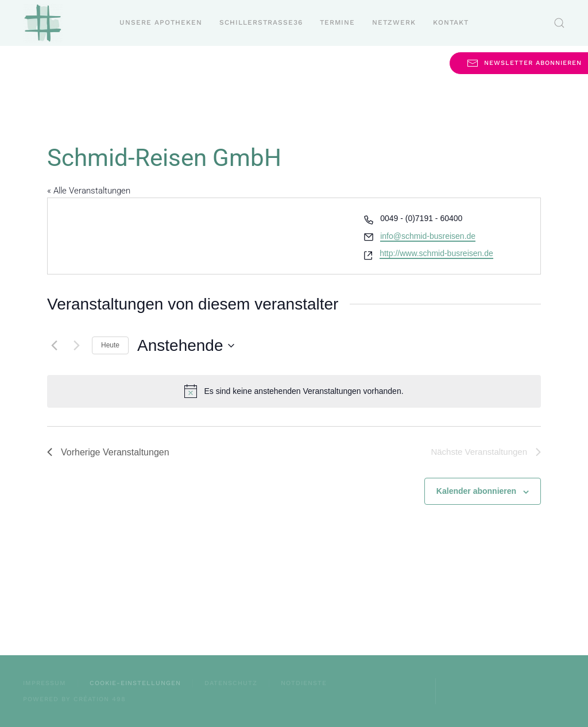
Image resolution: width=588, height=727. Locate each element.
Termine (337, 22)
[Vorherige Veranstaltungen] (54, 346)
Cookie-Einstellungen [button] (135, 683)
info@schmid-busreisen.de (428, 236)
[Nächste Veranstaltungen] (76, 346)
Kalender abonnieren (476, 491)
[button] (559, 23)
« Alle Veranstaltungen (89, 191)
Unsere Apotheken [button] (161, 22)
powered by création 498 (74, 699)
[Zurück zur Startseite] (43, 23)
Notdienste (304, 683)
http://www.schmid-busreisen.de (436, 253)
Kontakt (451, 22)
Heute (110, 345)
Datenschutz (231, 683)
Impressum (45, 683)
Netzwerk (394, 22)
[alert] (294, 391)
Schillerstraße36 (261, 22)
